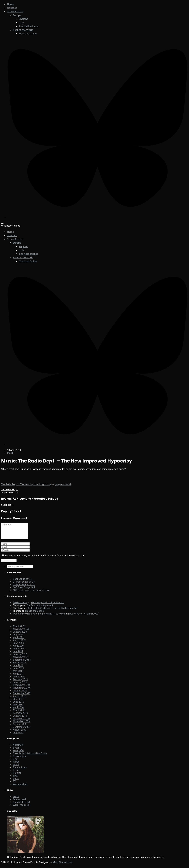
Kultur (16, 765)
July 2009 (18, 736)
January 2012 (20, 657)
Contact (12, 8)
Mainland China (28, 34)
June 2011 (18, 671)
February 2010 (20, 716)
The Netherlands (29, 26)
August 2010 (20, 699)
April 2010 (18, 710)
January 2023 (20, 635)
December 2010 (21, 688)
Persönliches (20, 770)
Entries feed (19, 802)
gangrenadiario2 (63, 484)
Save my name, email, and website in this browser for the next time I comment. (45, 559)
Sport (16, 782)
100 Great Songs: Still (24, 590)
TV (14, 784)
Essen (16, 751)
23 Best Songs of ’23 (24, 585)
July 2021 (18, 638)
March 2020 (19, 652)
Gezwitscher (19, 759)
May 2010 (18, 708)
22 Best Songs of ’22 (24, 588)
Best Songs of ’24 (22, 582)
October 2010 (20, 694)
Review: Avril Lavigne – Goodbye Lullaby (30, 499)
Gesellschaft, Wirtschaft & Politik (30, 756)
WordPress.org (21, 808)
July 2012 (18, 654)
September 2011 (22, 663)
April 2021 (18, 641)
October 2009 (20, 727)
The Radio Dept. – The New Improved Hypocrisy (26, 484)
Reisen (17, 773)
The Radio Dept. (9, 490)
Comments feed (21, 805)
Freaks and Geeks (34, 614)
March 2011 (19, 680)
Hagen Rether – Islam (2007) (84, 617)
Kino (15, 762)
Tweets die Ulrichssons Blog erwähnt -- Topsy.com (39, 617)
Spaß (16, 779)
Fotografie (18, 754)
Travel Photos (15, 12)
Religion (17, 776)
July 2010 (18, 702)
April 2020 (18, 649)
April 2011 (18, 677)
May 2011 (18, 674)
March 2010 (19, 713)
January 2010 (20, 719)
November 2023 (21, 632)
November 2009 (21, 724)
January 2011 (20, 685)
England (24, 19)
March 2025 (19, 629)
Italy (21, 23)
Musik (10, 453)
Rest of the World (23, 30)
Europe (17, 15)
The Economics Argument (40, 608)
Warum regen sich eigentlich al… (47, 606)
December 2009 (21, 722)
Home (11, 4)
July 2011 (18, 668)
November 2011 (21, 660)
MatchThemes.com (63, 865)
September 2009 (22, 730)
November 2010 (21, 691)
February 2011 (20, 682)
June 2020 (18, 646)
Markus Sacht (20, 606)
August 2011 (20, 666)
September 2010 (22, 696)
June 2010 (18, 705)
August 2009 (20, 733)
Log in (16, 800)
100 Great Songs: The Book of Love (31, 593)
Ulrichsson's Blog (11, 226)
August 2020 (20, 643)
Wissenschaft (20, 787)
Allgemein (18, 748)
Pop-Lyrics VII (11, 511)
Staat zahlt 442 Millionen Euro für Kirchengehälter (52, 611)
